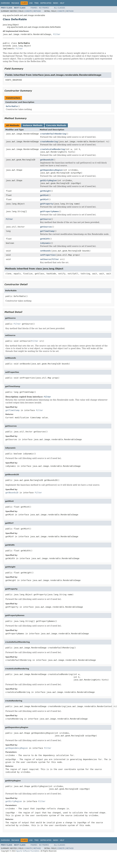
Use (31, 3)
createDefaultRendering (53, 134)
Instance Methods (33, 125)
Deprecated (46, 3)
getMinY (44, 199)
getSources (46, 227)
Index (56, 3)
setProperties (48, 255)
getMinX (44, 195)
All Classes (60, 8)
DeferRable (12, 106)
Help (62, 3)
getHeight (45, 191)
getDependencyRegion (51, 170)
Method (37, 11)
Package (15, 3)
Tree (36, 3)
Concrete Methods (56, 125)
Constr (28, 11)
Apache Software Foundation (28, 851)
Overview (5, 3)
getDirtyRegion (48, 180)
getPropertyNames (50, 211)
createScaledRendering (52, 149)
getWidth (45, 239)
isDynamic (45, 243)
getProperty (47, 204)
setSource (45, 259)
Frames (34, 8)
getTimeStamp (47, 231)
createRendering (49, 142)
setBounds (45, 251)
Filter (57, 34)
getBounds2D (47, 160)
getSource (45, 219)
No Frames (44, 8)
